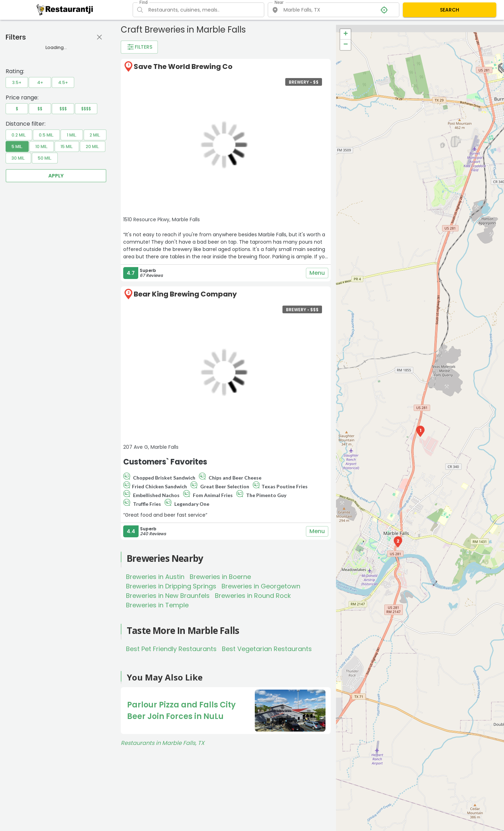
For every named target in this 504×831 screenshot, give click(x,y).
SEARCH (450, 10)
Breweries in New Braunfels (168, 596)
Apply (56, 176)
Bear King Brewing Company (185, 294)
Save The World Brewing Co (183, 67)
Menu (317, 273)
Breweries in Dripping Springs (171, 586)
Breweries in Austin (155, 577)
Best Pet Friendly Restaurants (171, 649)
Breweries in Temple (157, 605)
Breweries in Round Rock (253, 596)
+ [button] (346, 34)
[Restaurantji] (65, 9)
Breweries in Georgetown (261, 586)
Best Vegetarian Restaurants (267, 649)
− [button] (346, 45)
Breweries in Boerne (220, 577)
